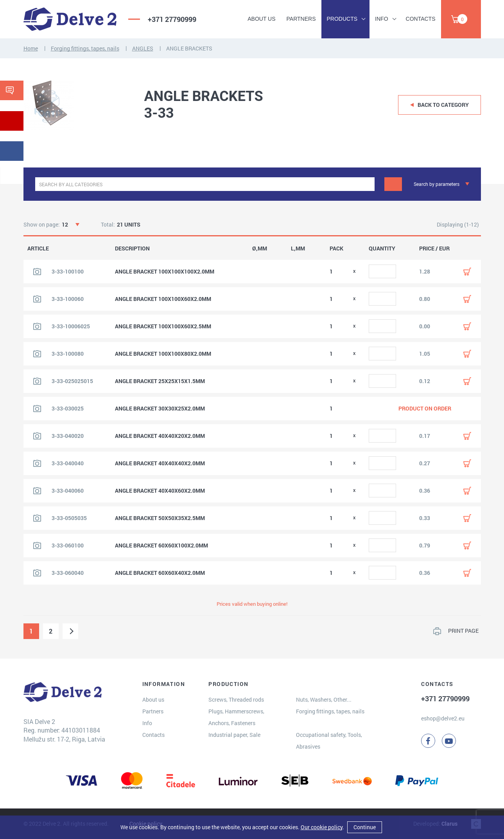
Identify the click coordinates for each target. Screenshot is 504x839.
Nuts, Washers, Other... (324, 699)
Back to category (443, 105)
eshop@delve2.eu (443, 718)
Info (381, 19)
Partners (301, 19)
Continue (365, 827)
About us (261, 19)
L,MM (298, 248)
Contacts (421, 19)
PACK (336, 248)
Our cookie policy (322, 827)
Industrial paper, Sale (234, 735)
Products (342, 19)
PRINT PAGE (463, 631)
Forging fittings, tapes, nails (85, 48)
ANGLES (143, 48)
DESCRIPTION (132, 248)
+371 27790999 (172, 19)
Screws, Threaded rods (236, 699)
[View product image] (37, 272)
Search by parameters (437, 184)
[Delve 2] (70, 19)
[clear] (368, 184)
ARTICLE (38, 248)
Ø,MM (260, 248)
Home (31, 48)
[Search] (393, 184)
